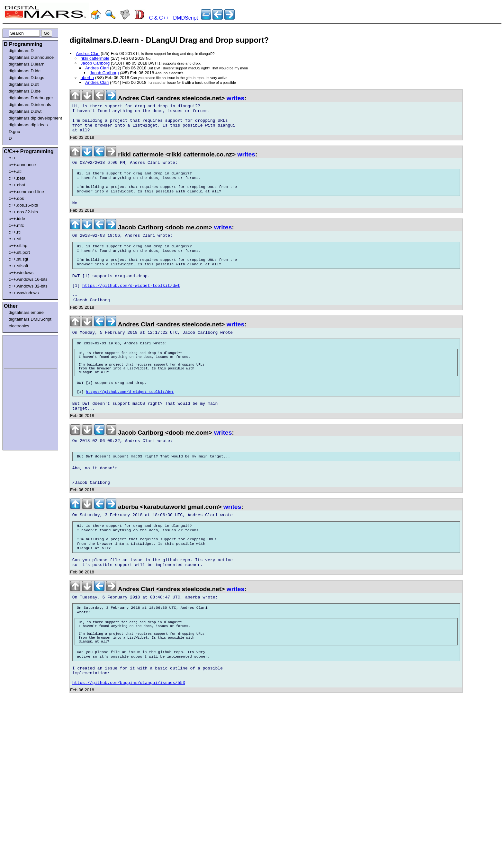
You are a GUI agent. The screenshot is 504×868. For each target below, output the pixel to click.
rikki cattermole (95, 58)
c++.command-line (26, 192)
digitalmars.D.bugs (26, 78)
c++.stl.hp (18, 246)
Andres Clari (88, 53)
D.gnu (14, 132)
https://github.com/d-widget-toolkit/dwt (131, 306)
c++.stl (15, 239)
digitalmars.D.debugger (31, 98)
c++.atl (15, 171)
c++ (12, 158)
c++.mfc (16, 225)
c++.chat (17, 185)
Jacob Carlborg (95, 63)
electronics (19, 326)
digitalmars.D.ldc (25, 71)
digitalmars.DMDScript (30, 319)
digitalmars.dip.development (32, 118)
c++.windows (21, 273)
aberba (87, 78)
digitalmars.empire (26, 312)
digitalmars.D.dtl (24, 84)
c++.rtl (15, 232)
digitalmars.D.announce (31, 57)
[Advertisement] (23, 351)
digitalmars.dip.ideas (28, 125)
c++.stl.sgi (18, 259)
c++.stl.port (19, 252)
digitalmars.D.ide (25, 91)
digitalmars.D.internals (30, 105)
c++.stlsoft (18, 266)
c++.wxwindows (24, 293)
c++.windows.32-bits (28, 286)
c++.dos (16, 198)
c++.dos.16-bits (23, 205)
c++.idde (17, 219)
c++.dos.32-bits (23, 212)
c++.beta (17, 178)
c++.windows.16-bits (28, 279)
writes (235, 98)
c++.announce (22, 165)
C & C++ (159, 18)
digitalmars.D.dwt (25, 111)
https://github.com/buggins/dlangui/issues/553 (129, 745)
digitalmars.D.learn (27, 64)
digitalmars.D (21, 51)
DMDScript (186, 18)
